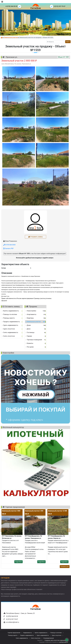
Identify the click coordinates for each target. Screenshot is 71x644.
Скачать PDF (8, 249)
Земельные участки (11, 38)
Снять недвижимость (22, 638)
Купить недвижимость (41, 633)
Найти (68, 42)
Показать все (65, 567)
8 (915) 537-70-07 (58, 6)
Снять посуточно (36, 638)
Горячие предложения (14, 633)
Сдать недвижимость (43, 635)
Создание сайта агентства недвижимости (56, 640)
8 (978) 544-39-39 (13, 6)
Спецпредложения (49, 638)
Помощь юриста (13, 635)
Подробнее (18, 562)
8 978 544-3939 (9, 245)
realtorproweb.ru (63, 642)
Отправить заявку (35, 237)
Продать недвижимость (27, 635)
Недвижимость (28, 633)
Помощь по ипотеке (56, 633)
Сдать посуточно (57, 635)
